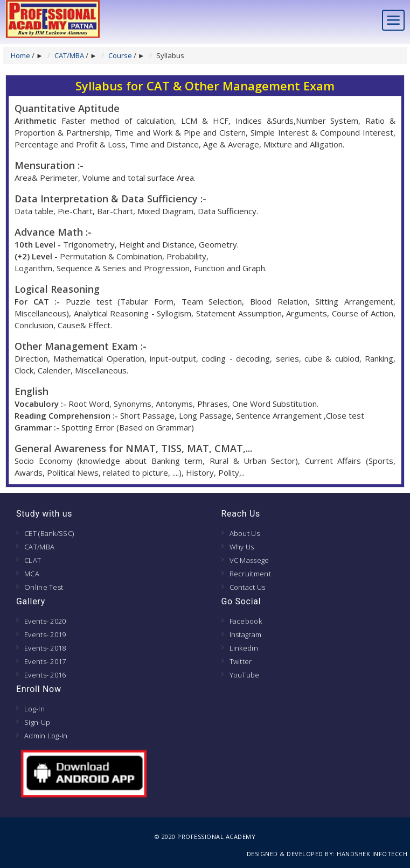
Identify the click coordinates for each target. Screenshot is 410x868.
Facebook (246, 621)
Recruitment (250, 574)
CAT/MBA (69, 55)
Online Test (44, 587)
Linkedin (244, 648)
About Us (245, 533)
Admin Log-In (46, 736)
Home (20, 55)
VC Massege (249, 560)
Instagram (246, 634)
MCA (32, 574)
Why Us (242, 547)
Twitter (241, 661)
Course (120, 55)
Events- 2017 (45, 661)
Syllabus (170, 55)
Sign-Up (37, 722)
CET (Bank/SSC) (49, 533)
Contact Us (248, 587)
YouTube (245, 675)
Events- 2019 (45, 634)
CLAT (33, 560)
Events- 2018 (45, 648)
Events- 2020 (45, 621)
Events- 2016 (45, 675)
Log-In (34, 709)
